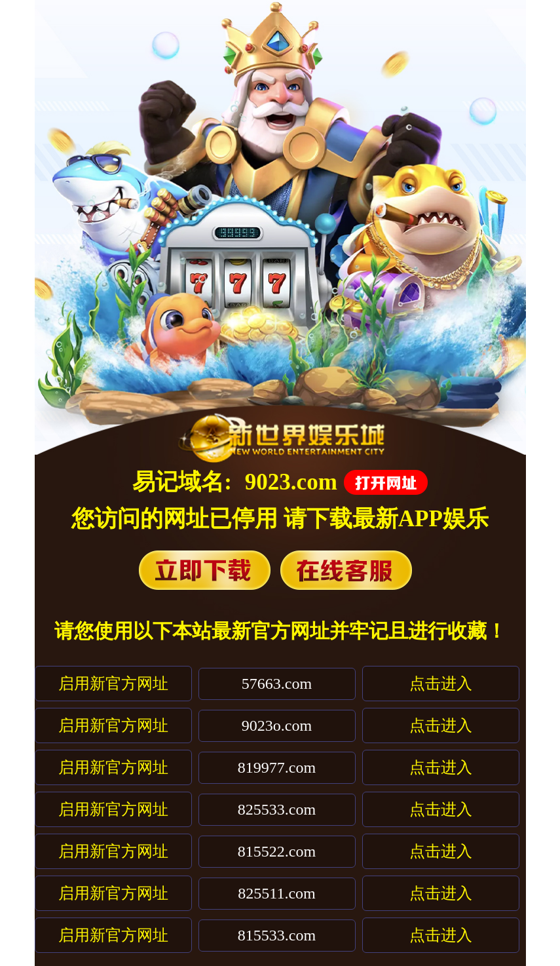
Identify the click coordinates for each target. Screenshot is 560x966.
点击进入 (441, 684)
